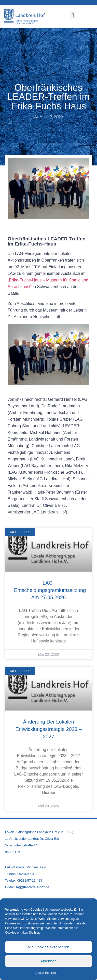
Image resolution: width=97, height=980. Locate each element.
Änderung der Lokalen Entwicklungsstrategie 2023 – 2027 (48, 729)
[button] (73, 15)
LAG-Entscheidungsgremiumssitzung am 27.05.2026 (50, 590)
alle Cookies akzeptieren (48, 947)
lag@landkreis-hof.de (33, 887)
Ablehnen (48, 961)
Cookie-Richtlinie (46, 973)
